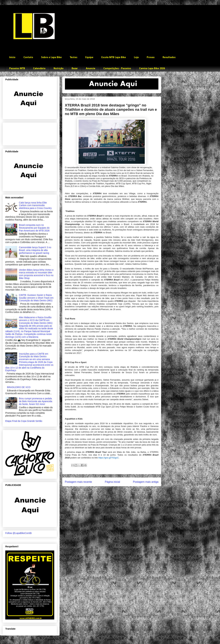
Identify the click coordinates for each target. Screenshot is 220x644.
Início (12, 57)
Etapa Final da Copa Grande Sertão (24, 421)
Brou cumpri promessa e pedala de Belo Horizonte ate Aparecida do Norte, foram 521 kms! (36, 401)
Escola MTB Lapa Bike (114, 57)
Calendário (39, 69)
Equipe (89, 57)
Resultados (169, 57)
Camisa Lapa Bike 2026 (152, 69)
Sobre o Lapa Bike (51, 57)
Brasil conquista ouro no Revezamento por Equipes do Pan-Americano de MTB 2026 (34, 228)
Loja (136, 57)
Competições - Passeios (117, 69)
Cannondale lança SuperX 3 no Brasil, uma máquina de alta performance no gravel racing (35, 250)
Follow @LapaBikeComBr (19, 533)
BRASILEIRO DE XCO (19, 387)
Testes (74, 57)
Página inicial (112, 482)
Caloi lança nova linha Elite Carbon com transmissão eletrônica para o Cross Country (35, 205)
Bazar (75, 69)
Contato (28, 57)
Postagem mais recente (78, 482)
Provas (151, 57)
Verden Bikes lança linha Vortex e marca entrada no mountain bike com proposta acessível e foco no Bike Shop (36, 274)
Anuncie (91, 69)
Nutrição (59, 69)
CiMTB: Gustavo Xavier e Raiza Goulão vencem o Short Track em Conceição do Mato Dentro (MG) (36, 298)
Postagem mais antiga (146, 482)
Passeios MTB (17, 69)
